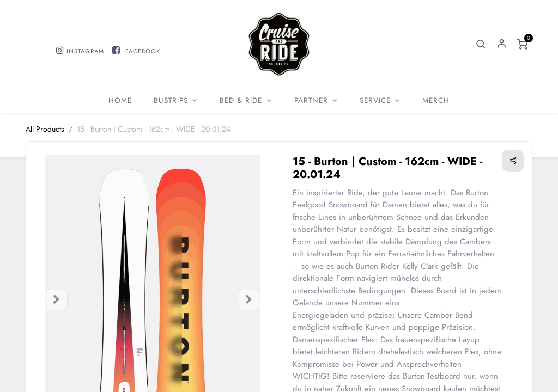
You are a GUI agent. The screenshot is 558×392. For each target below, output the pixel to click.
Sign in (502, 44)
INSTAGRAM (85, 51)
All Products (45, 129)
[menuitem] (120, 100)
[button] (481, 44)
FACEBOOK (143, 51)
